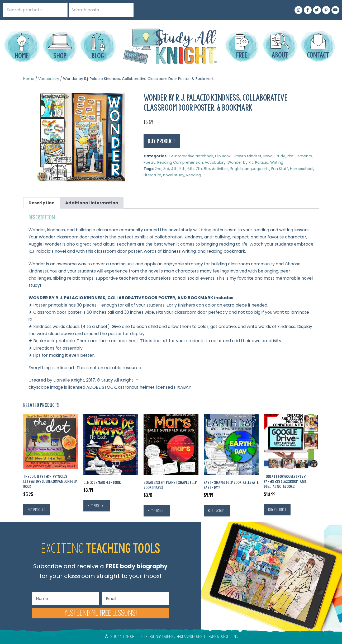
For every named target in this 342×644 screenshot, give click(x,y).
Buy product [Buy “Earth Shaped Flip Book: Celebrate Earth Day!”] (217, 511)
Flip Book (223, 156)
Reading (194, 175)
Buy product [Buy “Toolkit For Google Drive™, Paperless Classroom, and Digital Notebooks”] (277, 510)
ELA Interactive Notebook (190, 156)
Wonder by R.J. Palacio (248, 162)
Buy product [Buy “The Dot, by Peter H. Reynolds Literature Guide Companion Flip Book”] (37, 510)
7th (199, 169)
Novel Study (274, 156)
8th (207, 169)
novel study (174, 175)
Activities (220, 169)
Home (29, 79)
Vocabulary (49, 79)
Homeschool (302, 169)
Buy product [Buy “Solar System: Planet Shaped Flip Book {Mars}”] (157, 511)
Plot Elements (299, 156)
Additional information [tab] (92, 203)
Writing (277, 162)
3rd (166, 169)
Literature (152, 175)
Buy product (162, 141)
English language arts (250, 169)
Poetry (149, 162)
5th (182, 169)
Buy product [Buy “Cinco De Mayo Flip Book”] (97, 506)
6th (191, 169)
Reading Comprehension (180, 162)
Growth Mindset (247, 156)
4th (174, 169)
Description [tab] (42, 203)
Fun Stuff (280, 169)
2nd (158, 169)
